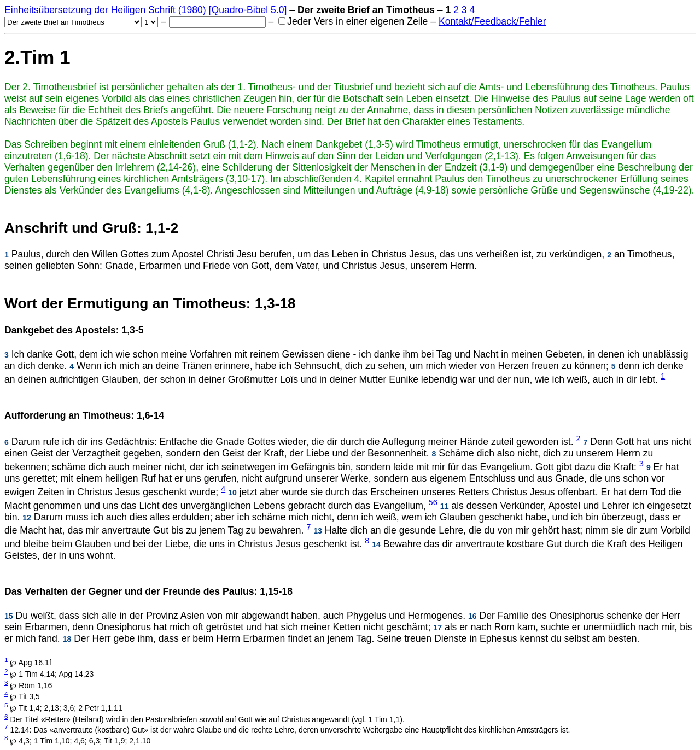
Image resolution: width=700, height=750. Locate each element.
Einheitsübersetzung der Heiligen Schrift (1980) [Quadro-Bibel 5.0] (145, 10)
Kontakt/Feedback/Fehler (492, 21)
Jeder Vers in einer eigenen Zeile (353, 21)
